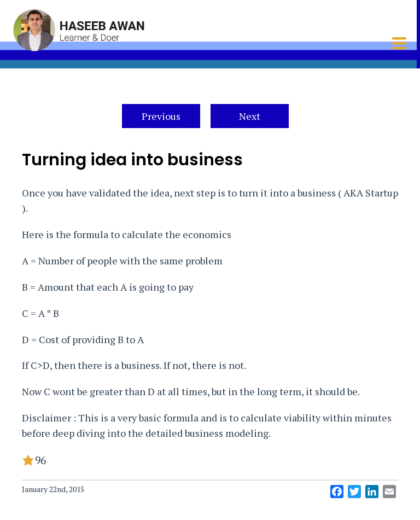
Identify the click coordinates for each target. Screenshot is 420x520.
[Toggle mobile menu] (400, 43)
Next (250, 116)
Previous (161, 116)
